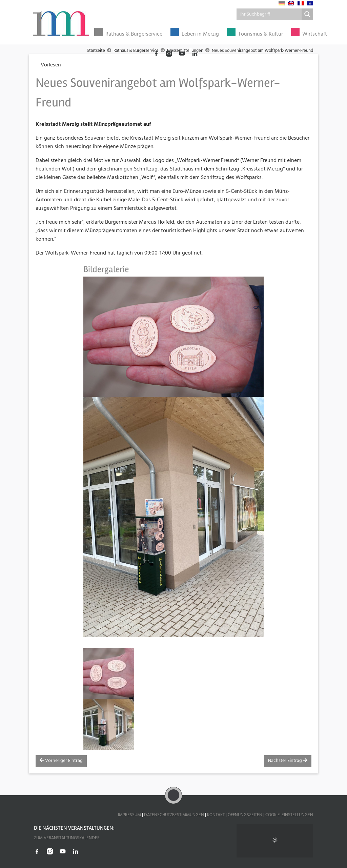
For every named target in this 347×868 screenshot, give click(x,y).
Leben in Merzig (200, 34)
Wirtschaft (315, 34)
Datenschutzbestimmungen (174, 815)
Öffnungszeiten (245, 815)
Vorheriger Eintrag (61, 761)
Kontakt (216, 815)
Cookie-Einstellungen (289, 815)
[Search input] (269, 14)
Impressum (129, 815)
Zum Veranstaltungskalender (67, 838)
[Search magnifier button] (307, 14)
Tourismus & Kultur (261, 34)
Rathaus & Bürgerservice (134, 34)
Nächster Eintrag (288, 761)
